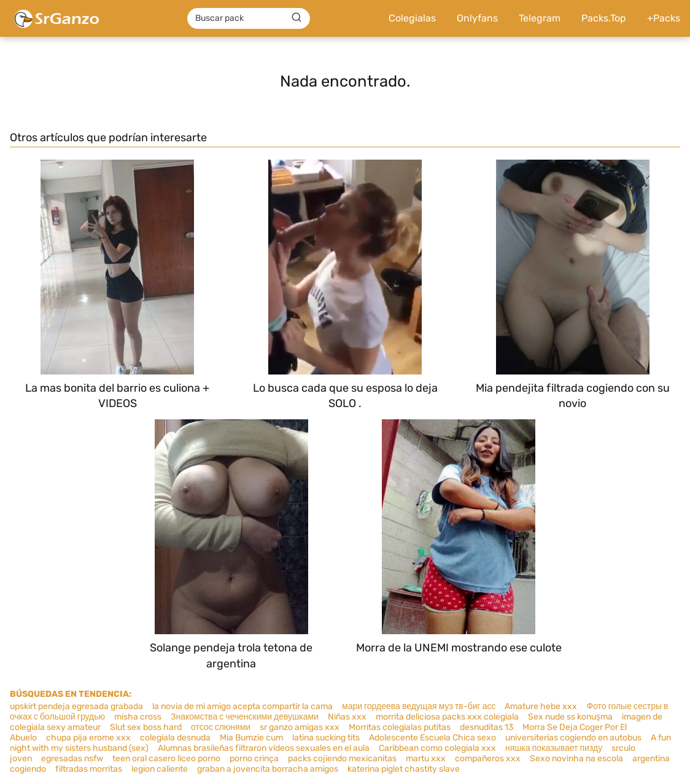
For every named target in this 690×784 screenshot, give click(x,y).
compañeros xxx (488, 759)
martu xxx (426, 759)
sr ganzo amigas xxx (300, 727)
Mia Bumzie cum (251, 738)
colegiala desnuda (175, 738)
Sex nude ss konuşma (570, 717)
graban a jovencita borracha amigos (268, 769)
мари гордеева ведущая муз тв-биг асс (419, 706)
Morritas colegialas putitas (400, 727)
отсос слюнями (221, 727)
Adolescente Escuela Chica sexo (432, 738)
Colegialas (412, 18)
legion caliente (160, 769)
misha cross (138, 717)
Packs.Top (604, 18)
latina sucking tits (326, 738)
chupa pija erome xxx (88, 738)
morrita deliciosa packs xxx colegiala (447, 717)
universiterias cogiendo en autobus (573, 738)
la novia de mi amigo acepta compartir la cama (242, 706)
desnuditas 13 (486, 727)
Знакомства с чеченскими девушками (245, 717)
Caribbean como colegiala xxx (437, 748)
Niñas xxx (347, 717)
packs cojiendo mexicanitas (342, 759)
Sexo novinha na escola (576, 759)
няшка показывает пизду (554, 748)
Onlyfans (477, 18)
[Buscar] (297, 18)
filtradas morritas (89, 769)
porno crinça (254, 759)
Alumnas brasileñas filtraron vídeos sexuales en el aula (264, 748)
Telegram (540, 18)
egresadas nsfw (72, 759)
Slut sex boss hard (146, 727)
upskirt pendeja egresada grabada (76, 706)
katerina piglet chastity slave (404, 769)
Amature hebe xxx (541, 706)
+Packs (664, 18)
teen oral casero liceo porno (166, 759)
